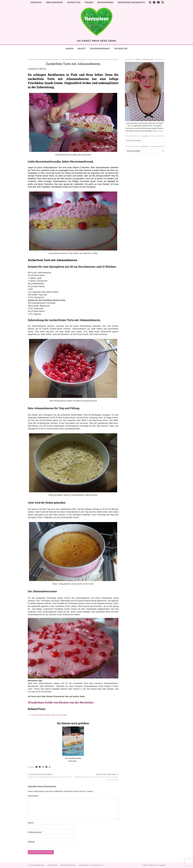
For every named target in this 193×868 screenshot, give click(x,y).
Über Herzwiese (54, 2)
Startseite (36, 2)
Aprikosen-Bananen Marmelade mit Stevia (50, 776)
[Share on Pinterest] (47, 767)
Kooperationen (105, 2)
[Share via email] (37, 767)
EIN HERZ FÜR (121, 48)
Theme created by (154, 865)
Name (31, 823)
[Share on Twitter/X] (43, 767)
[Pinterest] (154, 2)
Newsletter (74, 2)
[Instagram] (150, 2)
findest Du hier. (158, 131)
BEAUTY (82, 48)
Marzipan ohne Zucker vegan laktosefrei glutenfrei (96, 777)
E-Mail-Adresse (35, 832)
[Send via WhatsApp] (50, 767)
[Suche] (163, 2)
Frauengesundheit (100, 48)
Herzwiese (39, 865)
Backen (70, 48)
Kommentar (34, 796)
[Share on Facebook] (40, 767)
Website (31, 842)
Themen (89, 2)
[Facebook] (158, 2)
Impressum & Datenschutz (131, 2)
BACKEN (82, 60)
